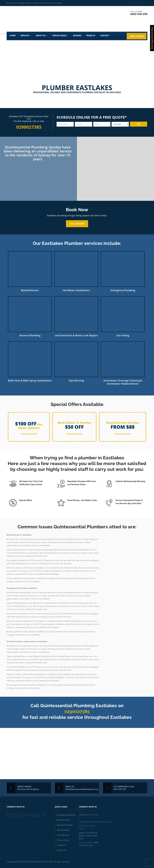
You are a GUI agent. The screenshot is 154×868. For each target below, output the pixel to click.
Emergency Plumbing (66, 815)
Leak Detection (63, 835)
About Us (41, 36)
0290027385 (77, 711)
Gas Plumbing (63, 830)
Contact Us (62, 850)
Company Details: (86, 842)
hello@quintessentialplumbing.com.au (82, 789)
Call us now (77, 224)
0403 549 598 (139, 14)
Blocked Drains (63, 820)
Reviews (77, 36)
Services (25, 36)
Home (13, 36)
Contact (105, 36)
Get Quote (61, 845)
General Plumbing (65, 825)
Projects (91, 36)
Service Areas (59, 36)
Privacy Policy (63, 840)
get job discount (29, 434)
